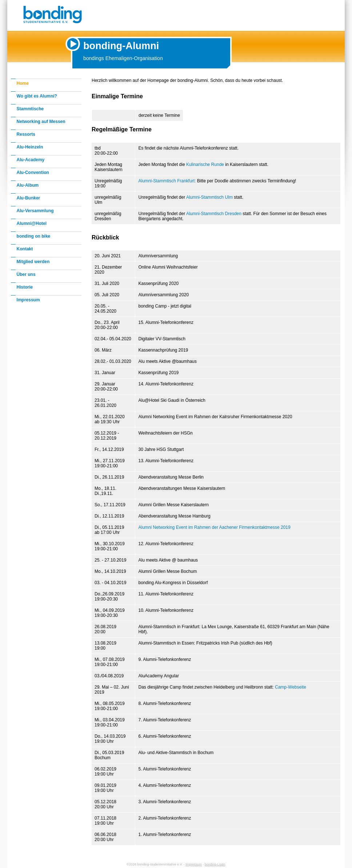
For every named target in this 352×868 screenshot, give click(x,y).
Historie (25, 287)
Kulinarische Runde (205, 165)
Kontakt (25, 249)
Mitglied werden (33, 262)
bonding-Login (215, 864)
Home (23, 83)
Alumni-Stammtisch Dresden (214, 214)
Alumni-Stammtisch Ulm (209, 197)
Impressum (28, 300)
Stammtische (30, 109)
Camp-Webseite (291, 687)
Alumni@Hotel (32, 223)
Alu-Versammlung (35, 211)
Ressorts (26, 134)
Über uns (26, 274)
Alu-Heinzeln (30, 147)
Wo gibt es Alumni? (37, 96)
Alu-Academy (31, 160)
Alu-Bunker (29, 198)
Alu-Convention (33, 173)
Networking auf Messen (41, 122)
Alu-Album (28, 185)
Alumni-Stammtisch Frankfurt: (167, 181)
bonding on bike (34, 236)
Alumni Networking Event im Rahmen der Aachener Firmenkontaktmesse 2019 (214, 527)
